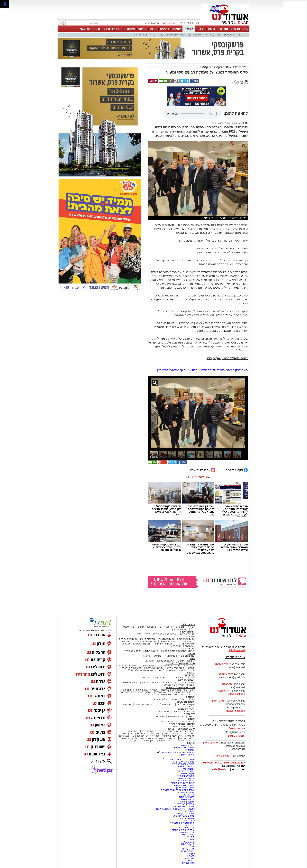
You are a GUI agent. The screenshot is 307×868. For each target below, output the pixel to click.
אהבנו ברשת (179, 733)
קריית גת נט (188, 835)
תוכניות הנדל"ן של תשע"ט (146, 736)
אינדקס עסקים (137, 733)
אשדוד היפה (195, 35)
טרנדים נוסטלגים (143, 704)
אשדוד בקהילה (222, 67)
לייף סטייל (189, 714)
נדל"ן (138, 634)
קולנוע (142, 29)
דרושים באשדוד (187, 797)
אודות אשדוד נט (113, 29)
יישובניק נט (189, 769)
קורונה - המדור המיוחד (182, 724)
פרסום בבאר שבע (185, 788)
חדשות (236, 29)
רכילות (212, 29)
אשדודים (164, 627)
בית (246, 29)
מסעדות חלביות (167, 639)
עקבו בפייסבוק (237, 470)
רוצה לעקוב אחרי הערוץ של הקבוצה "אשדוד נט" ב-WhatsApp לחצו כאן (202, 370)
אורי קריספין (219, 701)
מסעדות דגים (148, 639)
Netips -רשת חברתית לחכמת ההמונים (175, 809)
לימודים (176, 712)
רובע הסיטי (236, 123)
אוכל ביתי (186, 641)
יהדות (166, 733)
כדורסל (158, 656)
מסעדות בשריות (187, 639)
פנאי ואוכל (154, 733)
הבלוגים (190, 697)
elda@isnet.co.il (236, 694)
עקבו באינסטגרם (203, 470)
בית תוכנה (132, 731)
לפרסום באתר (152, 23)
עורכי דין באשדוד (165, 721)
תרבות (201, 29)
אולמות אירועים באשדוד (182, 823)
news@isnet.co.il (236, 711)
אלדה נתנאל (188, 849)
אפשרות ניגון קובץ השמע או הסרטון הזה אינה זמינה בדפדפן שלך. (192, 114)
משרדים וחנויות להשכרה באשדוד (178, 790)
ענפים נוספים (188, 656)
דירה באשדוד (188, 825)
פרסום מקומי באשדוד (184, 762)
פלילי (148, 634)
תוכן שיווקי (189, 712)
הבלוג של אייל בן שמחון (183, 699)
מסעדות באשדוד (186, 778)
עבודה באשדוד (187, 818)
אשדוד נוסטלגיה (186, 702)
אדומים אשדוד (187, 858)
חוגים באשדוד (152, 651)
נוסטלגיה (150, 661)
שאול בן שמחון (187, 851)
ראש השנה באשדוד (173, 736)
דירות (153, 29)
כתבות (191, 661)
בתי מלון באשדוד (186, 766)
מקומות (152, 627)
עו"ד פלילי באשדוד (185, 828)
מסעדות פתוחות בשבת (144, 641)
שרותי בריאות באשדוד (183, 792)
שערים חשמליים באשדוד (182, 806)
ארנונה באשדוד (187, 802)
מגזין (192, 658)
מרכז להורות (188, 863)
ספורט (224, 29)
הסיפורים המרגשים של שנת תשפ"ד (173, 692)
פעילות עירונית (226, 35)
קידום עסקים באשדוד (183, 764)
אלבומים (190, 675)
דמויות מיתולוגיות (164, 704)
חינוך (97, 29)
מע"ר (214, 123)
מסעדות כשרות (142, 644)
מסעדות (190, 637)
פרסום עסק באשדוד (184, 748)
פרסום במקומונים (186, 771)
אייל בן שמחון (188, 755)
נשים (192, 733)
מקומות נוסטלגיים (185, 704)
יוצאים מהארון (179, 629)
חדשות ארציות (187, 634)
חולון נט (190, 837)
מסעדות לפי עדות (163, 644)
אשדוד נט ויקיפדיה (185, 813)
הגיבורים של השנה (185, 666)
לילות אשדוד (177, 678)
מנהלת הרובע (224, 123)
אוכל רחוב (176, 646)
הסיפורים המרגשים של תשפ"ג (156, 666)
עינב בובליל (189, 842)
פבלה (192, 846)
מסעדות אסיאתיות (169, 641)
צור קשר (85, 29)
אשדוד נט (241, 67)
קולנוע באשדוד (133, 651)
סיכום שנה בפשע (154, 668)
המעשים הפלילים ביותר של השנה (158, 738)
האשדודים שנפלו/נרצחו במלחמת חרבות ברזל (168, 694)
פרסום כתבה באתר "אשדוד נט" (179, 759)
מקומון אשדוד (188, 773)
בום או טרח (178, 627)
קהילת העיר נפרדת (144, 35)
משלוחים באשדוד (186, 776)
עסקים (177, 29)
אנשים (141, 627)
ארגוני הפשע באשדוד (165, 634)
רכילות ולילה (188, 624)
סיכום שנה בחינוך (175, 668)
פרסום (191, 839)
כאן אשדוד (189, 853)
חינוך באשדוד (165, 741)
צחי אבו (191, 861)
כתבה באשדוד (187, 821)
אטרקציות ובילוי (176, 716)
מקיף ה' (191, 856)
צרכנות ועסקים (186, 709)
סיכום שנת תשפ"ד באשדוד (180, 687)
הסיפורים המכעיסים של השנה (172, 670)
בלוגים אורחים (160, 699)
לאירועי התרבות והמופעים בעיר (179, 651)
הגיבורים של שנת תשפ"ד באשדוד (177, 690)
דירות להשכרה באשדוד (183, 783)
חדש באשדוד (162, 712)
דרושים (164, 29)
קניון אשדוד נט (147, 741)
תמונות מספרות (166, 661)
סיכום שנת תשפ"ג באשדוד (180, 663)
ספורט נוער (171, 656)
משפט (131, 29)
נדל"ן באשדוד (188, 745)
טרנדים (160, 716)
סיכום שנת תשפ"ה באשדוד (180, 729)
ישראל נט (190, 750)
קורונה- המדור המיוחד (183, 726)
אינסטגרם (146, 678)
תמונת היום (161, 678)
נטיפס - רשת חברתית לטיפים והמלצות (175, 752)
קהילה (189, 29)
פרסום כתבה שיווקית (184, 816)
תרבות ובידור (187, 649)
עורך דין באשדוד (186, 832)
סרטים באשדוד (184, 741)
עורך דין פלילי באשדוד (183, 830)
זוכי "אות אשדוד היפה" (172, 35)
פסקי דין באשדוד (186, 721)
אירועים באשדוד (186, 795)
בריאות (210, 35)
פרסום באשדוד (187, 811)
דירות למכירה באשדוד (183, 781)
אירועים (191, 678)
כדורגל (147, 656)
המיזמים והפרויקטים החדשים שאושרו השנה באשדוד (168, 731)
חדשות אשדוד (187, 632)
